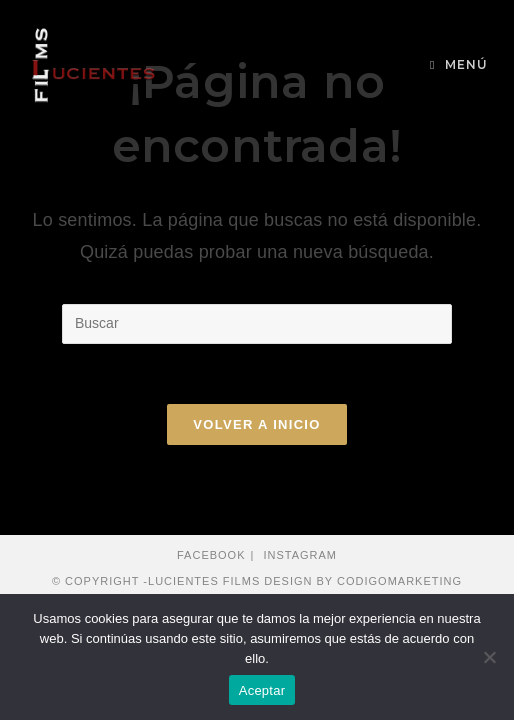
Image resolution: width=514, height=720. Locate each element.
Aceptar (262, 690)
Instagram (300, 555)
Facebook (211, 555)
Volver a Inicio (256, 424)
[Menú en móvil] (459, 65)
